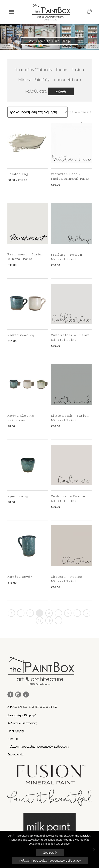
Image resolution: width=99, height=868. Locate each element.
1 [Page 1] (21, 613)
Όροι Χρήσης (16, 731)
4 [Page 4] (49, 613)
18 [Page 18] (39, 620)
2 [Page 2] (30, 613)
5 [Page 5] (58, 613)
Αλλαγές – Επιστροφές (22, 723)
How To (13, 739)
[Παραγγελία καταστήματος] (37, 112)
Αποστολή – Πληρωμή (22, 715)
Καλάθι (61, 91)
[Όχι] (94, 849)
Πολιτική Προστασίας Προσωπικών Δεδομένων (38, 747)
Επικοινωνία (15, 754)
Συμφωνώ (50, 852)
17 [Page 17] (87, 613)
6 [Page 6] (68, 613)
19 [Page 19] (49, 620)
